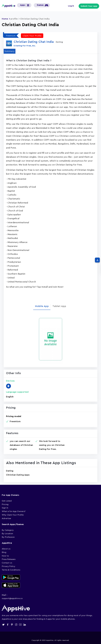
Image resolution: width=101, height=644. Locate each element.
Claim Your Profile (32, 36)
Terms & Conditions (11, 570)
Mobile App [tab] (42, 306)
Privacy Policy (9, 566)
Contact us (7, 563)
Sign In (5, 508)
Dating (10, 471)
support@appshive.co (12, 598)
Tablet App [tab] (59, 306)
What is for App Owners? (14, 511)
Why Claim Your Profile (13, 515)
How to (5, 556)
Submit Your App (89, 6)
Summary (10, 51)
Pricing (5, 504)
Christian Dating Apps (18, 475)
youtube (20, 625)
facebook (8, 625)
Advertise (6, 518)
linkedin (25, 625)
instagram (16, 625)
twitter (3, 625)
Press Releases (9, 559)
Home (5, 19)
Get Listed (7, 501)
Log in (71, 6)
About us (6, 549)
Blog (4, 552)
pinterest (12, 625)
